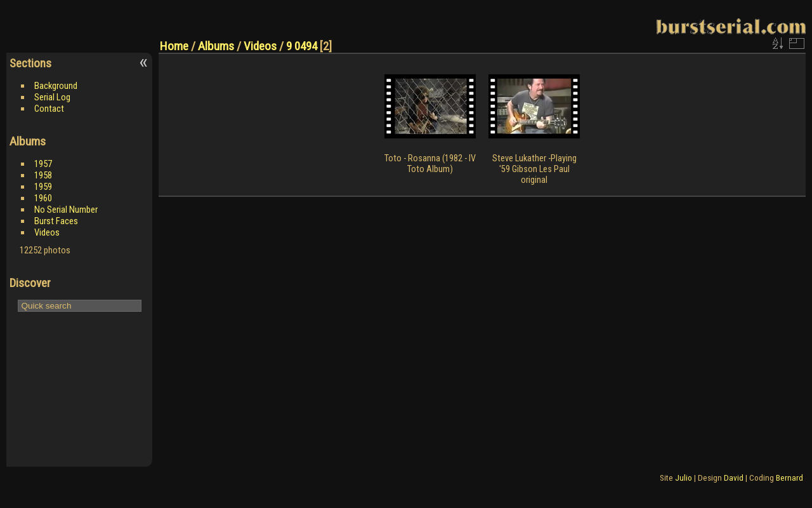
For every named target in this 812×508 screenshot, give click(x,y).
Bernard (789, 478)
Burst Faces (56, 221)
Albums (216, 46)
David (734, 478)
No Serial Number (66, 210)
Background (56, 86)
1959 (43, 187)
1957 (43, 164)
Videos (47, 232)
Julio (684, 478)
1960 (43, 198)
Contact (49, 109)
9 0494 (302, 46)
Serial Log (52, 97)
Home (174, 46)
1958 (43, 175)
